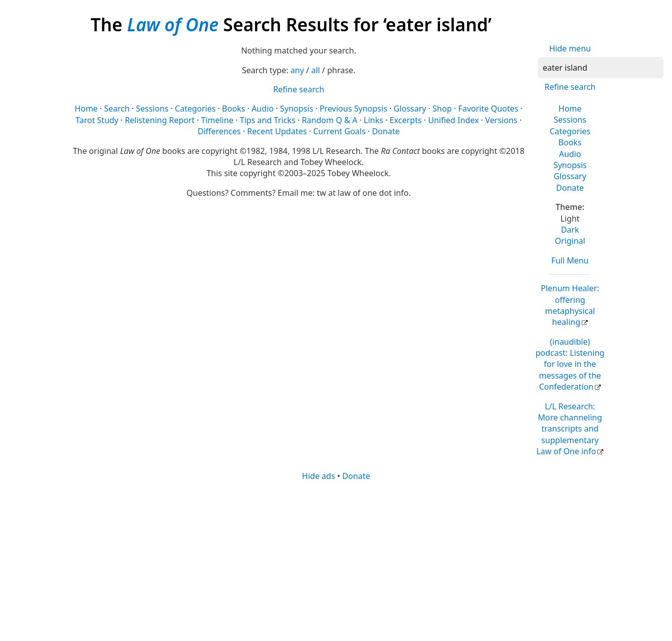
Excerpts (406, 120)
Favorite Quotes (488, 109)
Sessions (570, 120)
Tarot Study (97, 120)
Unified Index (453, 120)
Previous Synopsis (353, 109)
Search (117, 109)
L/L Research (569, 429)
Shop (442, 109)
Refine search (570, 87)
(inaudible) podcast (570, 364)
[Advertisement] (336, 560)
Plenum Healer (570, 305)
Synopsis (570, 165)
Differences (219, 131)
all (316, 70)
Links (374, 120)
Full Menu (570, 260)
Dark (570, 230)
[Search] (601, 68)
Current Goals (340, 131)
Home (570, 109)
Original (570, 241)
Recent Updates (277, 131)
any (297, 70)
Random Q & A (329, 120)
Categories (570, 131)
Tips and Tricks (267, 120)
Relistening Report (159, 120)
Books (570, 142)
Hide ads (319, 476)
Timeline (217, 120)
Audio (570, 154)
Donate (570, 188)
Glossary (570, 176)
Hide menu (570, 48)
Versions (501, 120)
